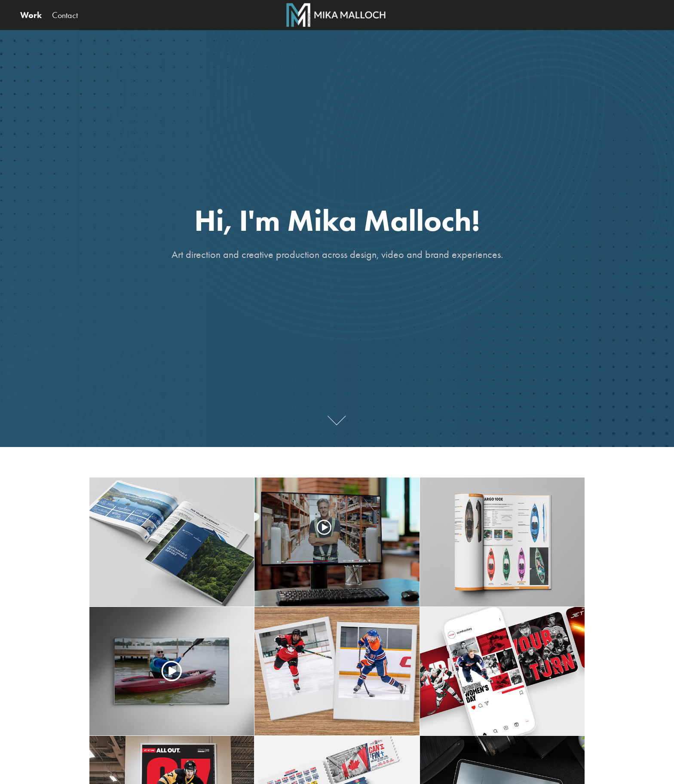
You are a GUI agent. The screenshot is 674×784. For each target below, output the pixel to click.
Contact (65, 15)
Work (31, 15)
